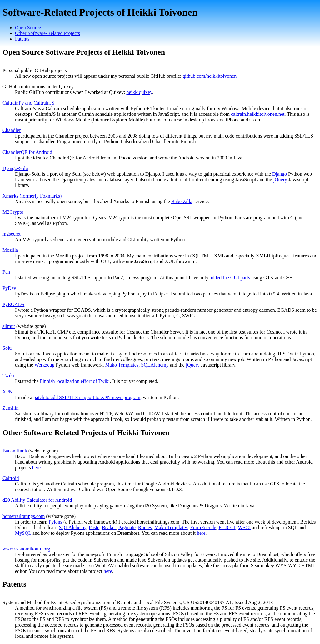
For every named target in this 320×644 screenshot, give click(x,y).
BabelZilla (182, 201)
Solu (7, 348)
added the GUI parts (230, 278)
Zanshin (11, 408)
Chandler (12, 130)
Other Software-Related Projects (47, 33)
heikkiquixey (139, 92)
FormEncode (203, 527)
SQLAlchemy (155, 365)
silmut (9, 326)
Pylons (56, 522)
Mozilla (10, 250)
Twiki (8, 376)
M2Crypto (13, 212)
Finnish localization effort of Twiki (75, 381)
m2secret (12, 234)
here (37, 468)
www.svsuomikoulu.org (26, 549)
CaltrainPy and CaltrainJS (28, 103)
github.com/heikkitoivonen (210, 76)
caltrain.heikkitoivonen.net (258, 114)
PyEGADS (13, 304)
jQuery (280, 180)
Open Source (28, 28)
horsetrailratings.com (24, 516)
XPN (7, 392)
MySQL (23, 533)
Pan (6, 272)
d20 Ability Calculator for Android (37, 500)
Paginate (127, 527)
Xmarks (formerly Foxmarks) (32, 196)
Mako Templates (122, 365)
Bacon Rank (15, 451)
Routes (145, 527)
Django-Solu (15, 168)
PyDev (9, 288)
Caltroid (11, 478)
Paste (94, 527)
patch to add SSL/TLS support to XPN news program (87, 397)
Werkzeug (44, 365)
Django (280, 174)
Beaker (109, 527)
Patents (22, 39)
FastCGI (227, 527)
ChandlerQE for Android (27, 152)
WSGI (244, 527)
